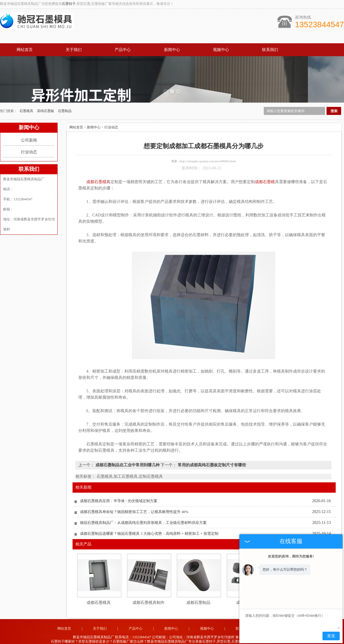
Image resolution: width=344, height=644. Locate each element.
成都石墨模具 (99, 594)
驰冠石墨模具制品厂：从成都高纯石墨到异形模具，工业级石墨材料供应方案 (143, 514)
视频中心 (221, 50)
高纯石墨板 (46, 103)
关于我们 (74, 50)
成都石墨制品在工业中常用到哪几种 (127, 457)
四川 (179, 637)
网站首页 (25, 50)
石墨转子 (69, 4)
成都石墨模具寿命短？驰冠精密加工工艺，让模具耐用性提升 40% (134, 503)
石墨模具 (27, 103)
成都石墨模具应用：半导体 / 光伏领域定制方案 (119, 493)
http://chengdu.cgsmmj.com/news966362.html (208, 153)
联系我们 (270, 50)
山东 (156, 637)
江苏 (172, 637)
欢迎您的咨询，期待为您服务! (291, 556)
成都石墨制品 (198, 594)
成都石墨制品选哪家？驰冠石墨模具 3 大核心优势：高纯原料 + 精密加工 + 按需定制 (149, 525)
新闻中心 (172, 50)
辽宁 (203, 637)
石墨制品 (65, 103)
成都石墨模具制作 (148, 594)
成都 (187, 637)
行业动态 (29, 144)
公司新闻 (29, 132)
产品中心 (123, 50)
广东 (164, 637)
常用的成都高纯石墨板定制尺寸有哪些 (211, 457)
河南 (210, 637)
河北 (195, 637)
